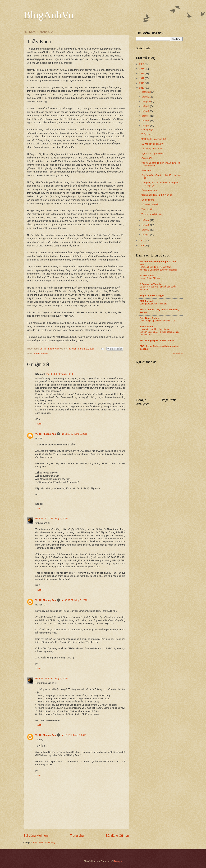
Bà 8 (38, 518)
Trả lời (38, 424)
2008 (142, 245)
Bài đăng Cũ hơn (117, 836)
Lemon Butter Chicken (150, 278)
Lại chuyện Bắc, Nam (152, 149)
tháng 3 (146, 225)
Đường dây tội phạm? (152, 144)
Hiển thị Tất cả (177, 353)
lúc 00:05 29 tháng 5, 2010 (54, 518)
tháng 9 (146, 106)
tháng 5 (146, 125)
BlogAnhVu (49, 15)
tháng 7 (146, 116)
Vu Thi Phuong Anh (46, 434)
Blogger (118, 861)
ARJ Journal (146, 301)
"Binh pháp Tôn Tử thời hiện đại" (157, 195)
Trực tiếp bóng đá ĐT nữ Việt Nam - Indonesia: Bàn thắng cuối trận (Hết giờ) (158, 268)
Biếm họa (146, 170)
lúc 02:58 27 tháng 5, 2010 (60, 374)
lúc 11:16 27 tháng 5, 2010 (74, 434)
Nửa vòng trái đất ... (151, 204)
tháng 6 (146, 121)
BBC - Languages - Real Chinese (157, 340)
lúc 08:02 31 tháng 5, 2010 (74, 600)
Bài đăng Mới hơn (36, 836)
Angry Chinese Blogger (152, 295)
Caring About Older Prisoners (153, 304)
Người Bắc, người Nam (153, 153)
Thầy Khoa (147, 134)
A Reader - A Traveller (151, 284)
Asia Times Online (149, 318)
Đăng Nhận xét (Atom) (44, 842)
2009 (142, 241)
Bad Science (146, 327)
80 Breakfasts (147, 276)
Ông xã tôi (147, 158)
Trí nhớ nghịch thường (152, 214)
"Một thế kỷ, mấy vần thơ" (154, 139)
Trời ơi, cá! (147, 209)
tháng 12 (147, 92)
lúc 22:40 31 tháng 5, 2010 (54, 678)
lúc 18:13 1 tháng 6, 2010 (74, 735)
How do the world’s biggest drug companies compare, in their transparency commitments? (159, 332)
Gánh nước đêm (149, 190)
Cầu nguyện (147, 129)
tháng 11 (147, 97)
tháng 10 (147, 101)
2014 (142, 69)
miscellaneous (41, 353)
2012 (142, 78)
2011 (142, 83)
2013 (142, 74)
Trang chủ (77, 836)
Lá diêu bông (148, 200)
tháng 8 (146, 111)
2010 (142, 88)
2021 (142, 64)
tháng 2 (146, 230)
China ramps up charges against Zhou (157, 321)
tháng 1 (146, 235)
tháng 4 (146, 220)
